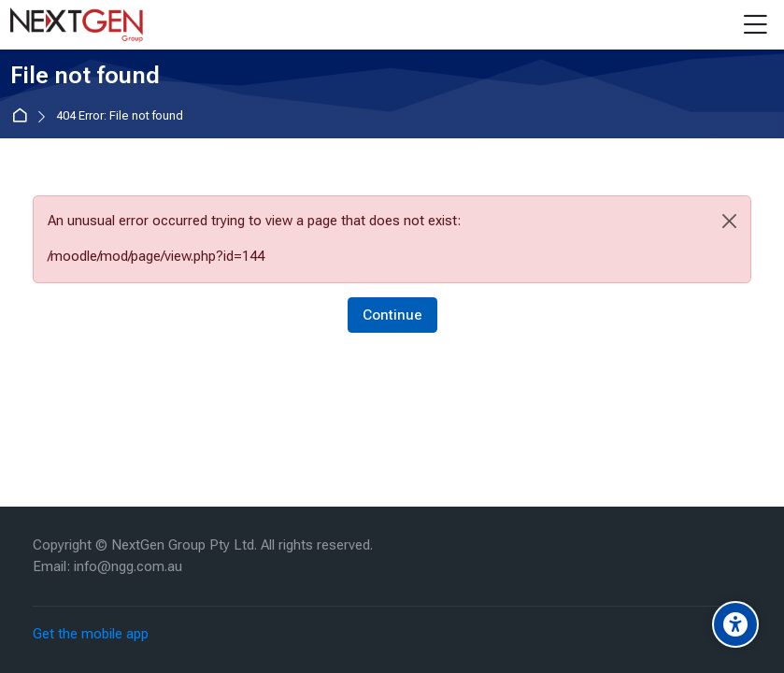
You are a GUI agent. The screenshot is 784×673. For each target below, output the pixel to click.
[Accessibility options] (735, 624)
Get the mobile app (91, 634)
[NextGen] (77, 25)
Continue (392, 315)
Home (23, 116)
